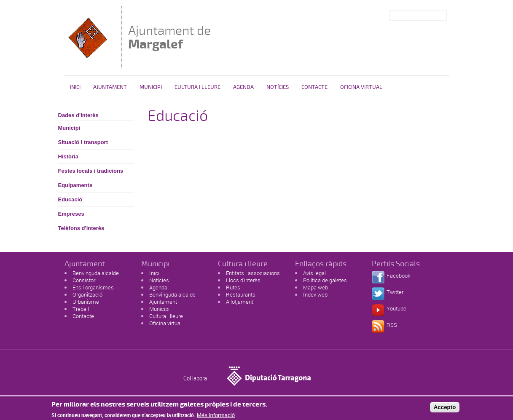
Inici (75, 87)
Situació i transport (83, 142)
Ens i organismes (93, 287)
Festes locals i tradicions (91, 171)
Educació (70, 199)
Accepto (445, 409)
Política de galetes (325, 280)
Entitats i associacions (253, 273)
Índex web (315, 294)
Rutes (233, 287)
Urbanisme (86, 302)
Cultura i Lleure (197, 87)
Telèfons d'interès (81, 228)
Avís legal (314, 273)
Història (68, 156)
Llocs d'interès (243, 280)
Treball (81, 309)
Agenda (243, 87)
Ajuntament (110, 87)
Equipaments (75, 185)
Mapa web (316, 287)
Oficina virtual (361, 87)
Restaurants (241, 294)
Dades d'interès (78, 115)
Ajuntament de (169, 37)
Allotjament (240, 302)
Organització (87, 294)
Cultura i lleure (166, 316)
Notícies (278, 87)
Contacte (314, 87)
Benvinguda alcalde (96, 273)
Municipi (151, 87)
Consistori (85, 280)
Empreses (71, 214)
